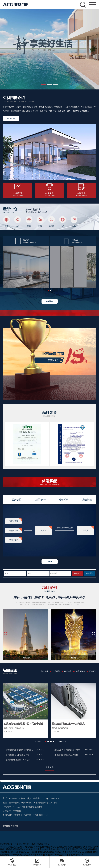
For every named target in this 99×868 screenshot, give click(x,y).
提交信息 (78, 573)
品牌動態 (45, 671)
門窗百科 (93, 671)
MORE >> (11, 118)
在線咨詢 (90, 573)
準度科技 (17, 811)
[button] (43, 84)
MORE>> (49, 301)
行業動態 (56, 671)
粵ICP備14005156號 (11, 815)
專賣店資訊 (80, 671)
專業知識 (68, 671)
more (49, 562)
